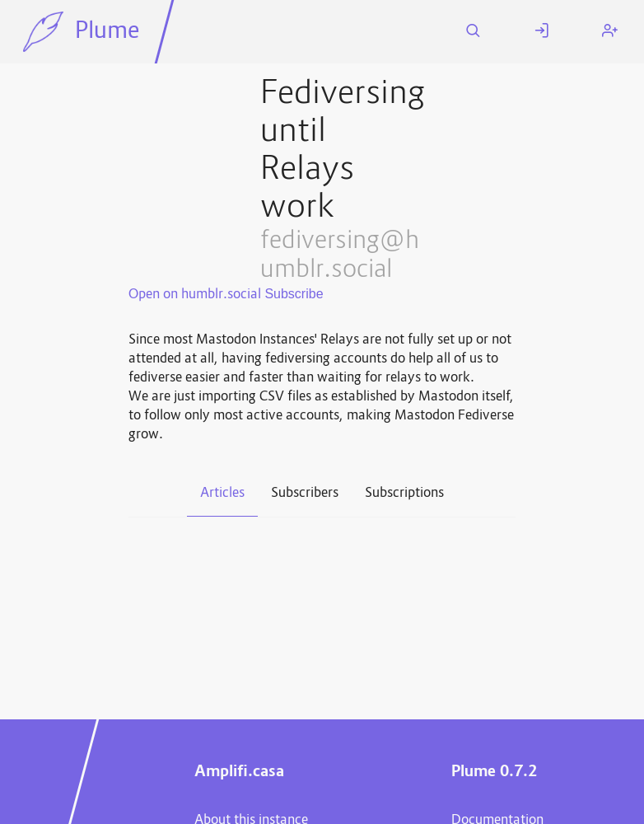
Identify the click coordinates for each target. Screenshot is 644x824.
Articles (222, 494)
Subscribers (305, 494)
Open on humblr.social (195, 295)
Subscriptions (404, 494)
